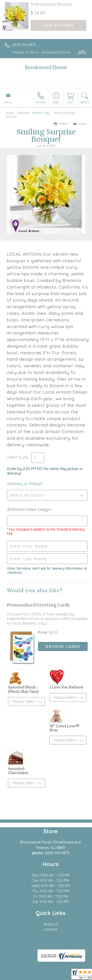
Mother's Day (41, 113)
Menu (8, 102)
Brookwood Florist (46, 67)
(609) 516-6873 (24, 45)
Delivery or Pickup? (25, 484)
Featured (23, 113)
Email (80, 124)
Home (10, 113)
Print (61, 124)
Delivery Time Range (30, 509)
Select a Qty (18, 457)
